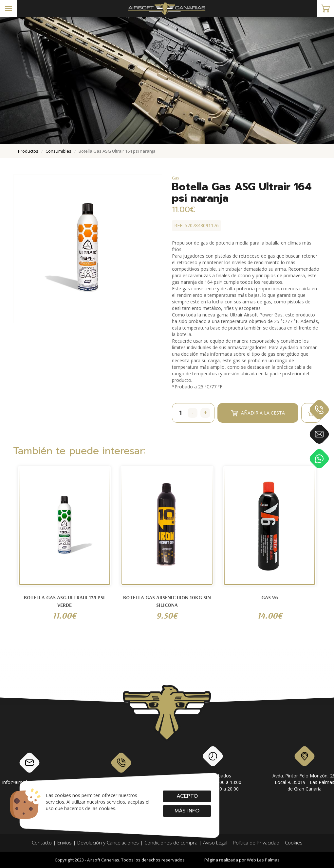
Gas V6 (270, 597)
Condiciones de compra (171, 842)
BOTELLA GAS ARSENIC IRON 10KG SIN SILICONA (167, 601)
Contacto (42, 842)
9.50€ (167, 615)
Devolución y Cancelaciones (108, 842)
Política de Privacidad (256, 842)
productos (28, 151)
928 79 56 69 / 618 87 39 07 (121, 768)
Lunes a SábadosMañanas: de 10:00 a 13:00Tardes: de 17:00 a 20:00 (213, 770)
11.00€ (64, 615)
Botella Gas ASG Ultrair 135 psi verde (64, 601)
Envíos (65, 842)
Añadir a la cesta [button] (258, 413)
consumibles (58, 151)
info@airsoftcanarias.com (29, 768)
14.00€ (270, 615)
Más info (187, 811)
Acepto (187, 796)
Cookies (294, 842)
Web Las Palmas (263, 860)
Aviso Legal (215, 842)
